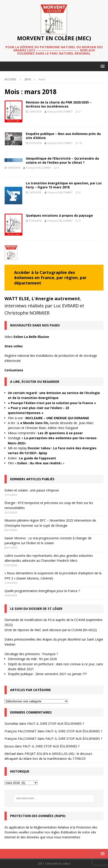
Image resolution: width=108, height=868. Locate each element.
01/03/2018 (35, 221)
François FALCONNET (60, 111)
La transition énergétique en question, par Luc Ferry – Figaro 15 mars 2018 (64, 185)
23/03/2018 (35, 143)
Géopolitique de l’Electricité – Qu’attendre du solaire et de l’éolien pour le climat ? (62, 160)
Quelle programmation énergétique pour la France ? (42, 591)
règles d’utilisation (64, 832)
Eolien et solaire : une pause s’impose (32, 490)
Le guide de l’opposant (38, 458)
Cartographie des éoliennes (45, 275)
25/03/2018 (35, 111)
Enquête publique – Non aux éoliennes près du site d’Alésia (63, 136)
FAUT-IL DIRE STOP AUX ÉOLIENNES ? (56, 724)
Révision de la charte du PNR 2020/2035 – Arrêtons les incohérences (59, 104)
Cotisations (14, 370)
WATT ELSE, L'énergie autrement (42, 299)
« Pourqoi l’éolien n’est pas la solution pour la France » (52, 403)
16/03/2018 (14, 168)
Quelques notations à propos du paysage (59, 215)
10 (81, 143)
